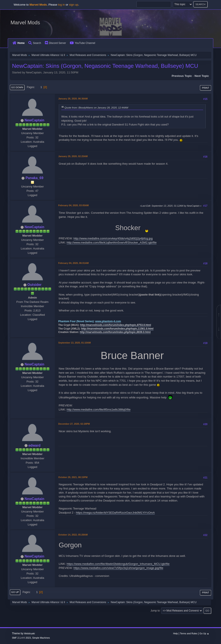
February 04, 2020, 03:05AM (73, 205)
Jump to (155, 610)
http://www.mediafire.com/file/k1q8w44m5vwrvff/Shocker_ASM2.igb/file (112, 242)
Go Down (17, 87)
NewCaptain (34, 120)
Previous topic (182, 76)
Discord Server (55, 43)
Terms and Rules (189, 633)
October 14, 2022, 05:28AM (73, 535)
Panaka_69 (35, 178)
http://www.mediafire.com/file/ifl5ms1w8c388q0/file (99, 409)
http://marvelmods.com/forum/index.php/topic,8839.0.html (115, 332)
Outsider (34, 285)
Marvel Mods (25, 22)
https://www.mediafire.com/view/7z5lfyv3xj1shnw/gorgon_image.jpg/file (118, 568)
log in (61, 5)
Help (175, 633)
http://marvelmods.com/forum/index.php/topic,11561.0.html (117, 329)
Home (18, 43)
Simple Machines (41, 638)
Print (206, 88)
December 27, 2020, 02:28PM (74, 424)
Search (35, 43)
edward (34, 445)
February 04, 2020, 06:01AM (73, 263)
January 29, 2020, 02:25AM (73, 156)
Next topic (202, 76)
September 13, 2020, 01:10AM (74, 343)
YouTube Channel (83, 43)
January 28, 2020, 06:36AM (73, 99)
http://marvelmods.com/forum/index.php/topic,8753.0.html (116, 325)
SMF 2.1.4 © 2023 (21, 638)
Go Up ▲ (204, 633)
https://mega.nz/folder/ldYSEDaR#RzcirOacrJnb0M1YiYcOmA (115, 513)
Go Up (15, 592)
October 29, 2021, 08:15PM (73, 477)
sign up (74, 5)
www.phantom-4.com (108, 321)
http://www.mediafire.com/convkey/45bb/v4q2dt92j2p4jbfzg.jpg (113, 238)
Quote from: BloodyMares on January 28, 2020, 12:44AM (96, 108)
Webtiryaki (29, 633)
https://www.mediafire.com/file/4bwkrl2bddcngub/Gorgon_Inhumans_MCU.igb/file (118, 564)
